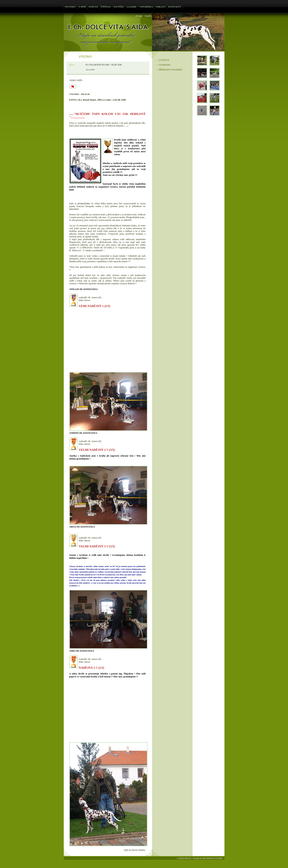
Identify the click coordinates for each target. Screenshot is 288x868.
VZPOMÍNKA (146, 7)
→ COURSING (163, 65)
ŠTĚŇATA (106, 7)
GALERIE (131, 7)
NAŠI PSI (93, 7)
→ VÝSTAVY (163, 60)
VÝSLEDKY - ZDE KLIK (80, 94)
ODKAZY (161, 7)
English (148, 16)
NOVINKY (71, 7)
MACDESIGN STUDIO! (212, 858)
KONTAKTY (175, 7)
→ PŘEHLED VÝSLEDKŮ (169, 70)
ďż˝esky (139, 16)
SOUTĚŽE (119, 7)
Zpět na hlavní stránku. (135, 850)
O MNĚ (82, 7)
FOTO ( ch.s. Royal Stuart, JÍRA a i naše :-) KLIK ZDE (98, 100)
